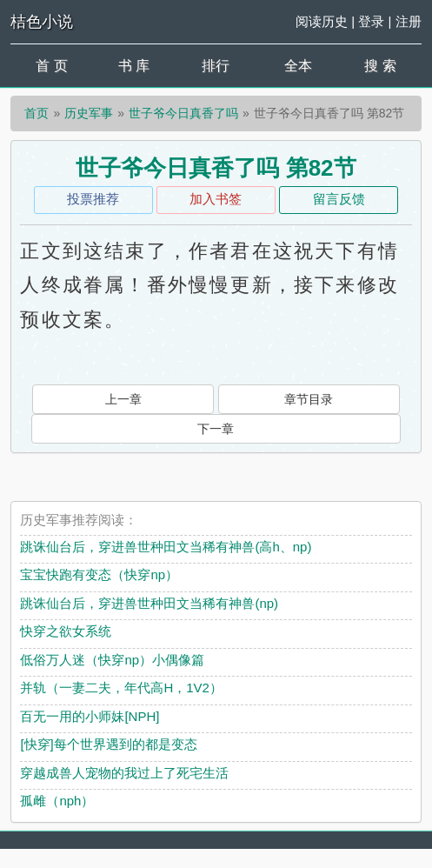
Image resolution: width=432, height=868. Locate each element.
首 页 (51, 66)
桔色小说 (42, 22)
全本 (298, 66)
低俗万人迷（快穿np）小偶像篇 (112, 660)
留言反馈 (339, 199)
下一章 (216, 429)
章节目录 (309, 399)
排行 (216, 66)
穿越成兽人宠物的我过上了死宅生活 (124, 773)
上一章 (123, 399)
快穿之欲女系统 (66, 631)
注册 (409, 21)
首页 (37, 113)
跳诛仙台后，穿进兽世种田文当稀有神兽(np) (149, 603)
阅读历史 (322, 21)
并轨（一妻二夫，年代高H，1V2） (121, 688)
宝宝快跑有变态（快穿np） (99, 574)
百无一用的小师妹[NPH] (90, 716)
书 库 (134, 66)
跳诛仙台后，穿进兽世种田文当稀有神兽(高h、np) (166, 547)
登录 (371, 21)
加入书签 (216, 199)
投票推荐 (93, 199)
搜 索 (380, 66)
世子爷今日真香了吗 (183, 113)
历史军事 (89, 113)
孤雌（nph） (57, 801)
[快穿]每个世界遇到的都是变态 (108, 744)
